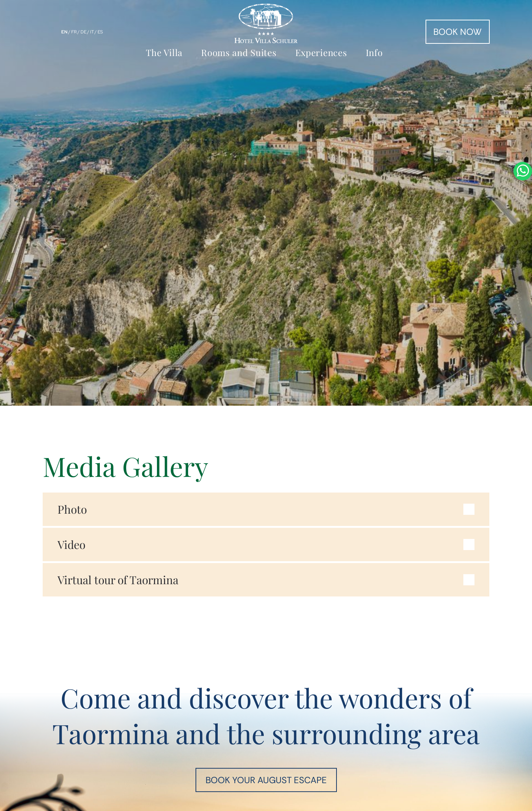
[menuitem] (166, 52)
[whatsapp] (523, 405)
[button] (266, 509)
